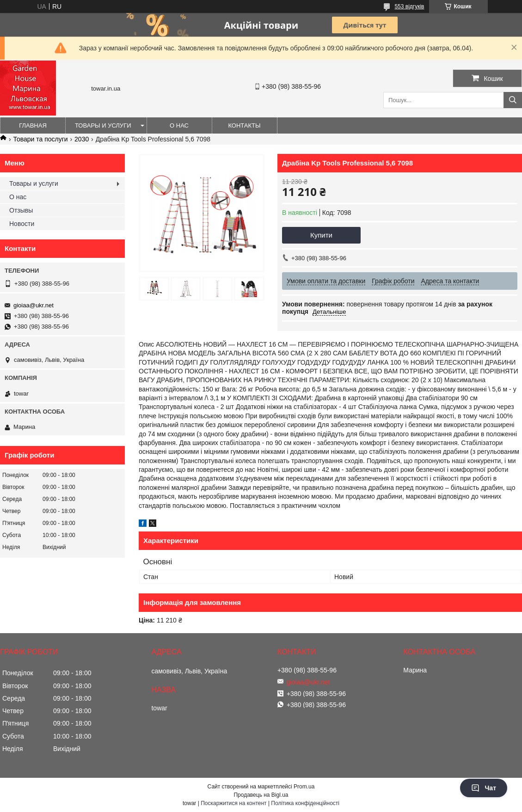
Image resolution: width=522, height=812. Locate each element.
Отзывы (21, 210)
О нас (179, 125)
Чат (484, 788)
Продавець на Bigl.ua (261, 795)
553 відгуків (409, 6)
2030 (82, 139)
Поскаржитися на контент (233, 803)
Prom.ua (304, 787)
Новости (22, 224)
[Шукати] (513, 100)
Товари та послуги (40, 139)
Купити (321, 235)
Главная (33, 125)
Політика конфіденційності (305, 803)
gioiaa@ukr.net (34, 305)
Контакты (244, 125)
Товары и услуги (103, 125)
